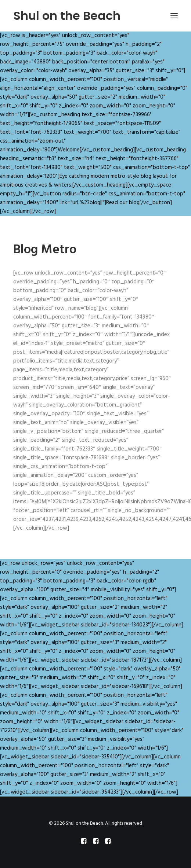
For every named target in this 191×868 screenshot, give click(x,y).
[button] (174, 16)
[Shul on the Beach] (67, 16)
